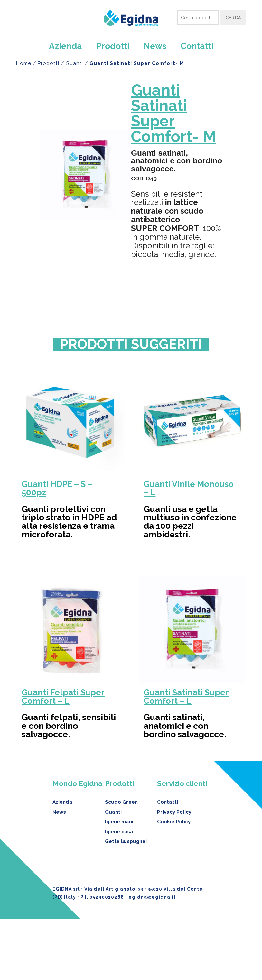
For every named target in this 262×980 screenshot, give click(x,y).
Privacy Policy (174, 873)
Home (24, 63)
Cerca (233, 18)
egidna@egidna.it (152, 957)
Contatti (197, 46)
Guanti (74, 63)
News (155, 46)
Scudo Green (121, 863)
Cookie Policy (174, 883)
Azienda (65, 46)
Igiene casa (119, 892)
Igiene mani (119, 883)
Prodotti (113, 46)
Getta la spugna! (126, 902)
